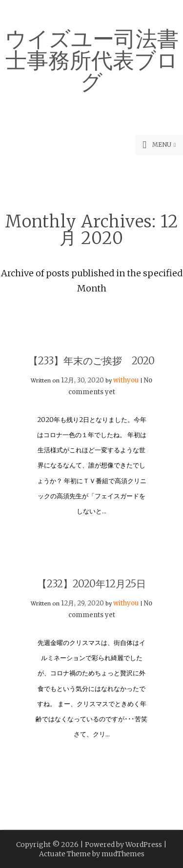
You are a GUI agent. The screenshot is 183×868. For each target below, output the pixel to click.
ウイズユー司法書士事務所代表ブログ (92, 59)
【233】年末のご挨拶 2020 (91, 361)
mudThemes (123, 854)
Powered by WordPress (123, 845)
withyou (126, 380)
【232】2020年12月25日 (91, 584)
